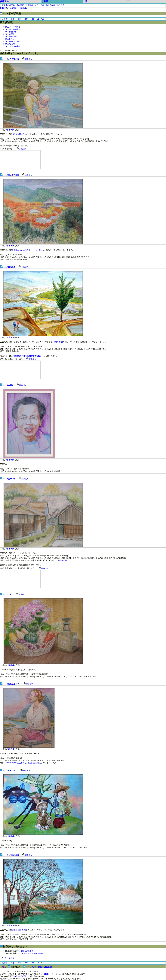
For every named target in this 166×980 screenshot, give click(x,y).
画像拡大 (27, 59)
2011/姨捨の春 (11, 32)
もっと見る (10, 958)
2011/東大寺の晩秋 (12, 29)
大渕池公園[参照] (19, 930)
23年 (27, 19)
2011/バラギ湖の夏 (12, 27)
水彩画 (45, 1)
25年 (13, 19)
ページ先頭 (30, 967)
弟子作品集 (50, 5)
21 (38, 19)
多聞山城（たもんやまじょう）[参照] (27, 250)
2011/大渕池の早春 (12, 46)
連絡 (40, 967)
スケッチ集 (40, 5)
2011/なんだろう (12, 44)
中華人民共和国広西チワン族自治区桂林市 (24, 763)
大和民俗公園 (62, 560)
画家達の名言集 (8, 5)
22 (33, 19)
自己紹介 (61, 5)
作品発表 (20, 5)
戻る (4, 967)
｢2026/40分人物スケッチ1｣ (32, 953)
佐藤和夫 (4, 1)
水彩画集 (29, 5)
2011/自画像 (10, 34)
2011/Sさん (9, 39)
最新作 (5, 19)
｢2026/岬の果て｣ (27, 951)
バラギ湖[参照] (18, 134)
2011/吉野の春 (11, 37)
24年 (20, 19)
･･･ (49, 19)
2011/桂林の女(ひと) (13, 41)
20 (43, 19)
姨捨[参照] (59, 342)
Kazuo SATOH (21, 976)
